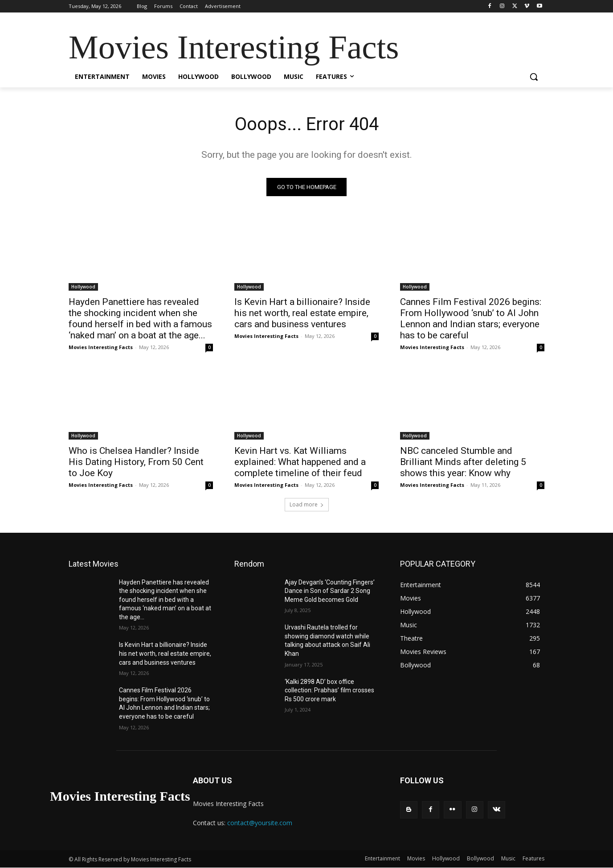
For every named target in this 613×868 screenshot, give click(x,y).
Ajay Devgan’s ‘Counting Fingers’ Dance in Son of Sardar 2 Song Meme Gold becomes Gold (330, 591)
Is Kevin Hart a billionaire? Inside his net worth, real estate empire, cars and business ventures (302, 313)
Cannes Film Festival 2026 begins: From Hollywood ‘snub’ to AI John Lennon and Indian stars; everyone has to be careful (471, 319)
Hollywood (83, 287)
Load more (307, 504)
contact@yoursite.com (260, 823)
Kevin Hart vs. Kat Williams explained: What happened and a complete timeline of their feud (300, 462)
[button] (534, 77)
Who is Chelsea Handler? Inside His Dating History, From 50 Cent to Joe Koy (136, 462)
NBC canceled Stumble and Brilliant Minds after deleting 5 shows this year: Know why (463, 462)
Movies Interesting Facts (101, 347)
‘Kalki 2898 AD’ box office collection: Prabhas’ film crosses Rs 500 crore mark (329, 690)
